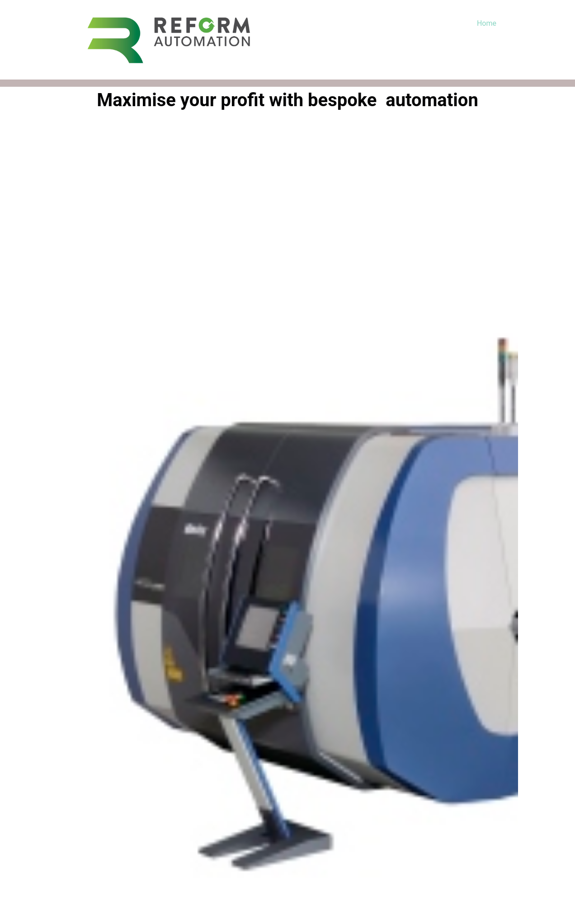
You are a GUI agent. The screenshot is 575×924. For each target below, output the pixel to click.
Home (487, 23)
